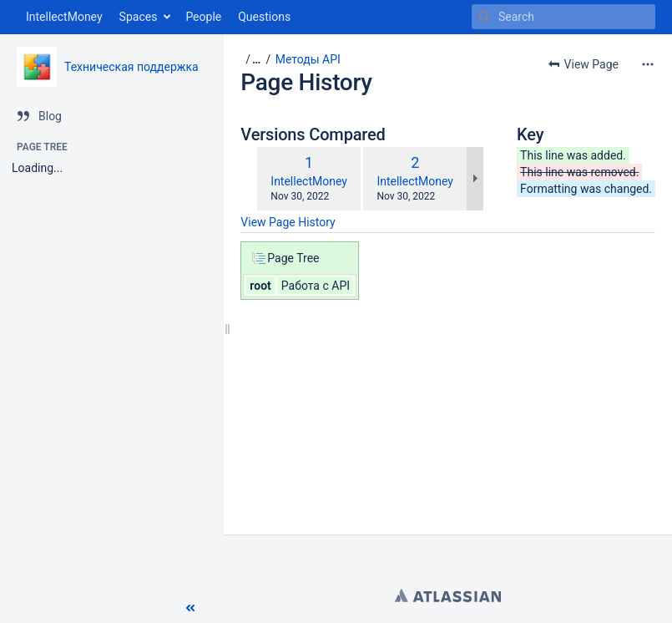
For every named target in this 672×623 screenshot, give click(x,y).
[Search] (484, 17)
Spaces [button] (139, 17)
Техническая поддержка (131, 67)
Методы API (308, 59)
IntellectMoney (309, 181)
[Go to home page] (60, 17)
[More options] (648, 64)
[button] (190, 608)
